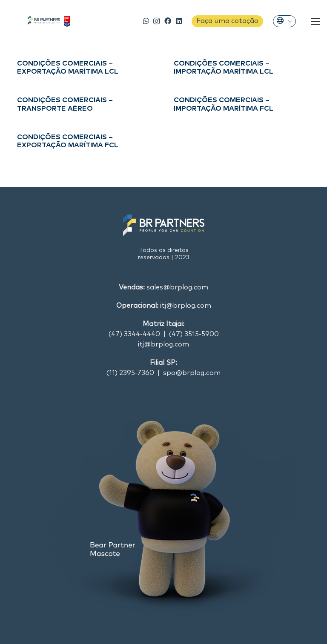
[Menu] (316, 21)
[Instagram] (157, 21)
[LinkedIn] (179, 21)
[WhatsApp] (146, 21)
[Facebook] (168, 21)
